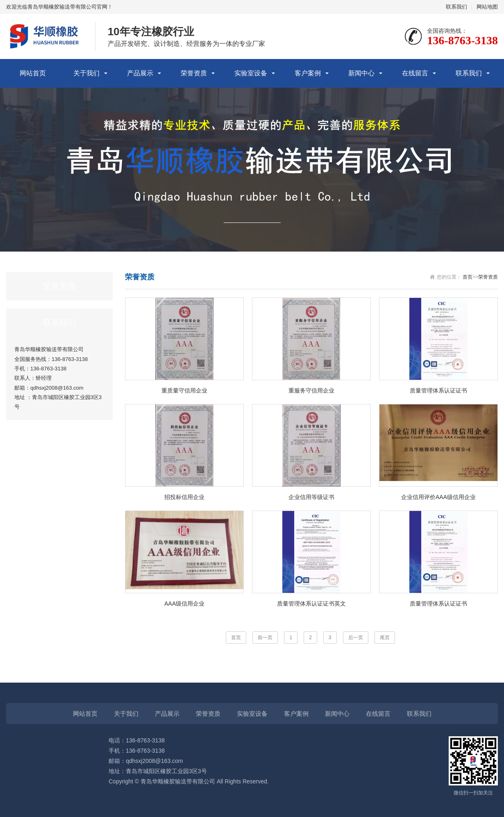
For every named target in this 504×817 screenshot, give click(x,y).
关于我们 (86, 73)
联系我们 (456, 7)
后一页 (356, 638)
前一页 (265, 638)
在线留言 (415, 73)
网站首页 (33, 73)
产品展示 (140, 73)
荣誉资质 (194, 73)
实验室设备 (251, 73)
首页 (468, 277)
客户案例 (308, 73)
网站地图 (487, 7)
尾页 (385, 638)
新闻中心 (361, 73)
